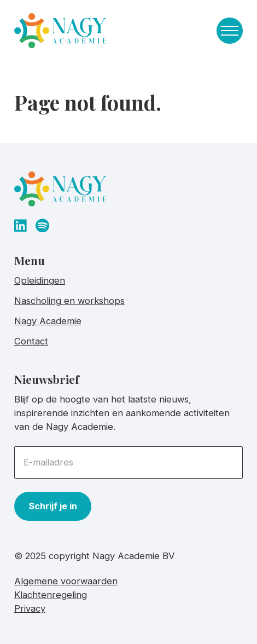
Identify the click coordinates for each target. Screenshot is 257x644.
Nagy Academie (48, 321)
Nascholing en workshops (69, 301)
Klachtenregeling (51, 595)
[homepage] (60, 33)
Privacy (30, 608)
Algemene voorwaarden (66, 581)
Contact (31, 341)
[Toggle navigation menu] (230, 31)
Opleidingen (40, 280)
